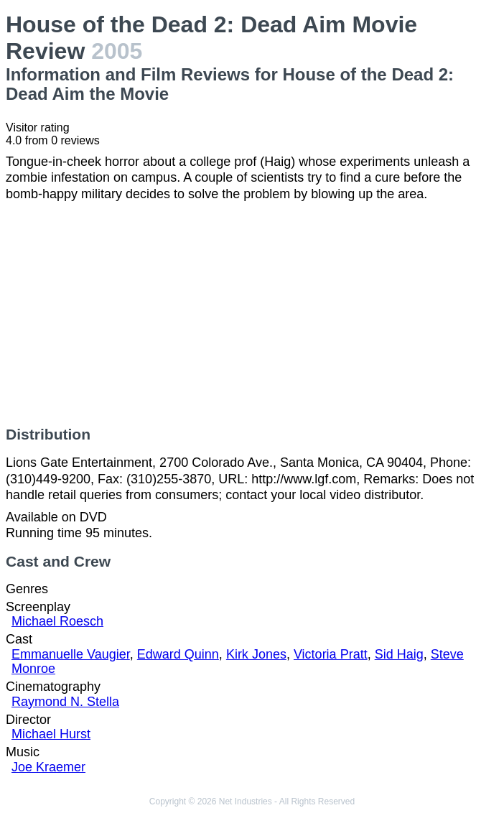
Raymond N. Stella (65, 702)
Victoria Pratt (331, 654)
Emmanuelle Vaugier (71, 654)
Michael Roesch (57, 621)
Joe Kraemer (48, 767)
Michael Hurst (51, 734)
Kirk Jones (256, 654)
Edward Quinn (178, 654)
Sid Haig (399, 654)
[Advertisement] (252, 314)
